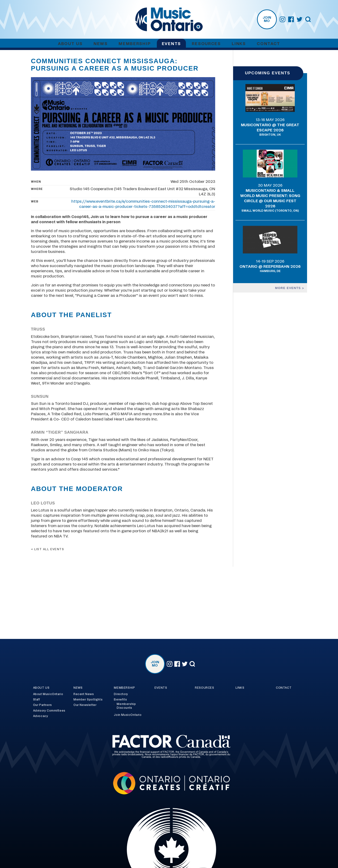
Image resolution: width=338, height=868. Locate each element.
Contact (268, 44)
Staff (37, 700)
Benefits (120, 700)
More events (289, 288)
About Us (70, 44)
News (101, 44)
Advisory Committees (49, 711)
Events (171, 44)
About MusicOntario (48, 694)
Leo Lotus (43, 503)
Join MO (267, 19)
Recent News (84, 694)
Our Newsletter (85, 705)
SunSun (40, 396)
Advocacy (41, 716)
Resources (206, 44)
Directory (121, 694)
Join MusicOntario (128, 715)
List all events (49, 549)
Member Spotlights (88, 700)
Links (239, 44)
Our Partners (43, 705)
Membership (135, 44)
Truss (38, 329)
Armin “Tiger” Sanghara (60, 432)
